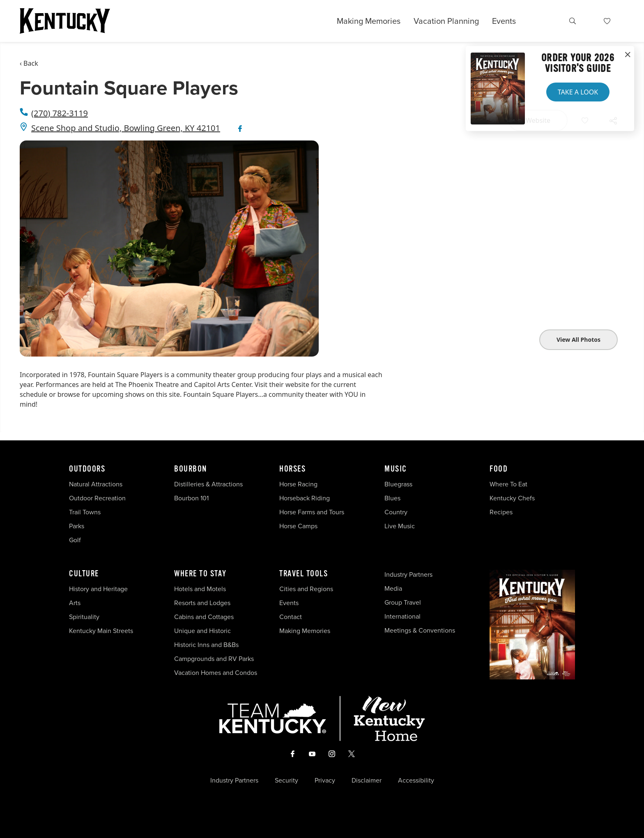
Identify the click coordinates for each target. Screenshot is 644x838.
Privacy (325, 780)
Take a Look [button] (578, 92)
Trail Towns (85, 512)
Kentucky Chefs (512, 498)
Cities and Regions (306, 589)
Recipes (502, 512)
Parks (77, 526)
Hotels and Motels (200, 589)
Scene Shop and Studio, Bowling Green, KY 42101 (126, 128)
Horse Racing (298, 484)
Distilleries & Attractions (208, 484)
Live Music (400, 526)
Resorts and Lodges (202, 603)
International (402, 616)
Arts (75, 603)
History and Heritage (99, 589)
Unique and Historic (202, 631)
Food (499, 469)
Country (396, 512)
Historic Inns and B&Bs (206, 645)
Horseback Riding (305, 498)
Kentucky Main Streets (101, 631)
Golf (75, 540)
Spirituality (85, 617)
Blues (392, 498)
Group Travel (403, 602)
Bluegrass (398, 484)
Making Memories (369, 21)
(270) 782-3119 (60, 113)
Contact (291, 617)
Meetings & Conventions (420, 630)
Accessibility (416, 780)
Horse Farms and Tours (312, 512)
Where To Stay (200, 574)
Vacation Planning (446, 21)
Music (396, 469)
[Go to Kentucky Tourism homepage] (65, 21)
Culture (84, 574)
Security (286, 780)
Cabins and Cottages (204, 617)
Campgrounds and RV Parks (214, 659)
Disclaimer (367, 780)
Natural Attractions (96, 484)
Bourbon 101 (191, 498)
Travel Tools (304, 574)
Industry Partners (408, 574)
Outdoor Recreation (97, 498)
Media (393, 588)
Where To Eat (508, 484)
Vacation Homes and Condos (216, 673)
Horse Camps (298, 526)
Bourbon (191, 469)
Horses (292, 469)
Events (504, 21)
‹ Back (29, 63)
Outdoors (87, 469)
